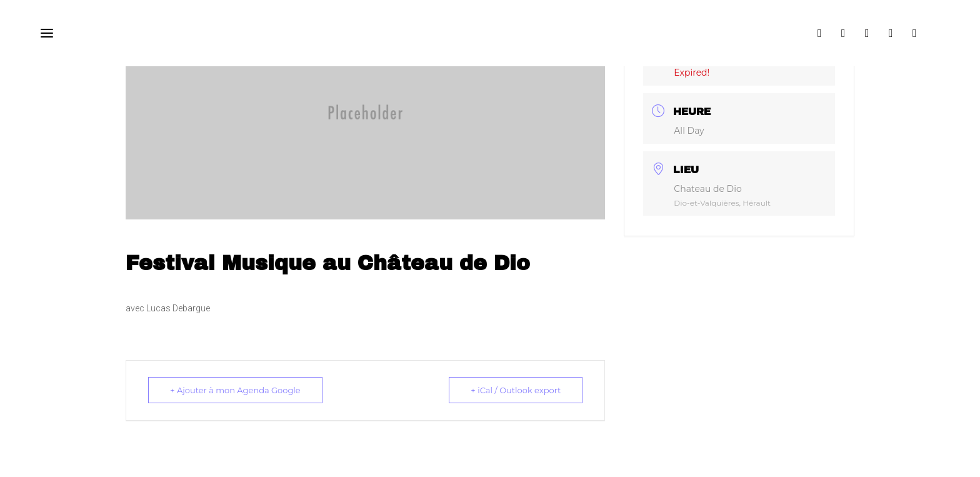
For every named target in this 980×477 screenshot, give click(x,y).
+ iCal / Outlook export (516, 390)
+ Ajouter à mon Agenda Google (235, 390)
